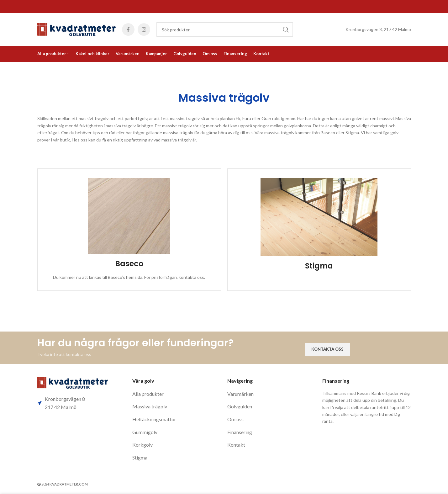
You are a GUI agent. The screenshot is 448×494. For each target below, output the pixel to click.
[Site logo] (76, 29)
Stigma (319, 266)
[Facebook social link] (128, 29)
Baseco (129, 264)
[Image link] (73, 382)
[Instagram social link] (144, 29)
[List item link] (177, 394)
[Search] (225, 29)
